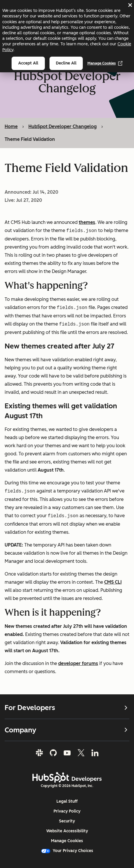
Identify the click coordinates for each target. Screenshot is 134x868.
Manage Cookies (105, 63)
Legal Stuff (67, 801)
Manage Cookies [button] (67, 841)
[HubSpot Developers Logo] (67, 777)
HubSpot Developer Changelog (63, 126)
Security (67, 821)
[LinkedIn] (95, 753)
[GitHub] (53, 753)
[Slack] (39, 753)
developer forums (78, 663)
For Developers (67, 708)
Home (11, 126)
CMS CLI (113, 582)
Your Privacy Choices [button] (67, 851)
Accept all (28, 63)
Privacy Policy (67, 811)
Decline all (66, 63)
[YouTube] (67, 753)
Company (67, 730)
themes (87, 222)
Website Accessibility (67, 831)
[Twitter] (81, 753)
